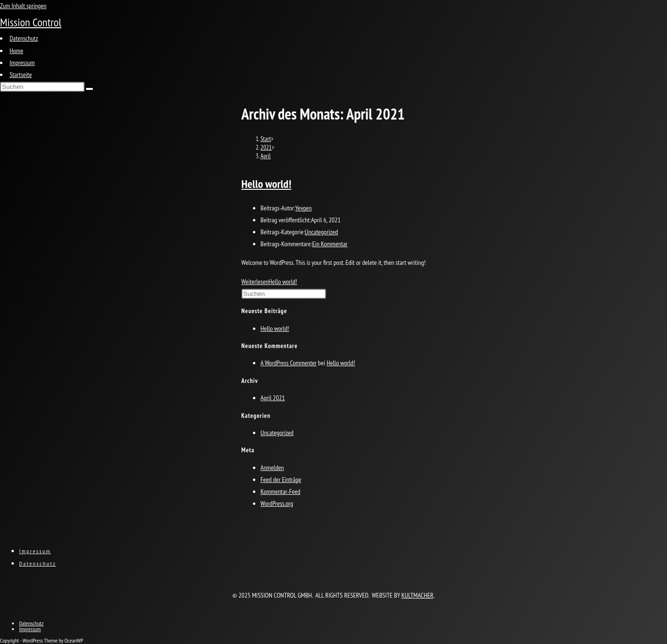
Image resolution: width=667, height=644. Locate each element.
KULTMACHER (418, 595)
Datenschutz (24, 38)
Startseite (21, 75)
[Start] (266, 139)
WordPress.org (277, 503)
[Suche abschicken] (89, 89)
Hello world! (266, 184)
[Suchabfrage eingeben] (42, 87)
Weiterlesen (269, 282)
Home (16, 51)
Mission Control (31, 22)
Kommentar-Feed (280, 491)
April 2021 (273, 398)
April (266, 156)
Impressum (22, 63)
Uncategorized (322, 232)
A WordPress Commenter (289, 363)
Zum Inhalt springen (23, 6)
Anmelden (272, 468)
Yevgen (303, 208)
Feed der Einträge (281, 480)
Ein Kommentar (330, 244)
